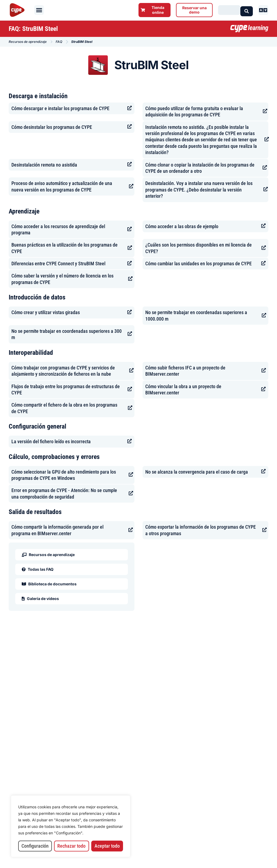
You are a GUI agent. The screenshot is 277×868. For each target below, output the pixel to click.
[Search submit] (247, 10)
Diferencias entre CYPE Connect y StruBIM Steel (58, 264)
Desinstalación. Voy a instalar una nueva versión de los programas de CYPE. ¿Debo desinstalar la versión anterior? (199, 190)
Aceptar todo (107, 846)
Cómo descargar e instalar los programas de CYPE (60, 108)
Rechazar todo (71, 846)
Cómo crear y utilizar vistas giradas (46, 312)
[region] (71, 826)
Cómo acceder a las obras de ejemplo (182, 226)
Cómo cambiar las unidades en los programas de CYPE (199, 264)
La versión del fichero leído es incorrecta (51, 441)
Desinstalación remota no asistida (44, 165)
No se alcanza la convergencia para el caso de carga (197, 472)
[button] (39, 10)
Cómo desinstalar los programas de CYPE (52, 127)
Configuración (35, 846)
